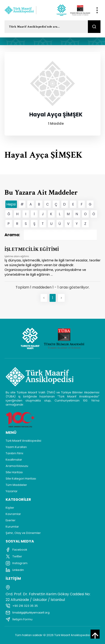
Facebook (16, 550)
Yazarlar (12, 491)
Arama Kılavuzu (17, 466)
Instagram (17, 563)
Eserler (11, 520)
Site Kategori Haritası (21, 479)
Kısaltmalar (14, 460)
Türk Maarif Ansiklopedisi (23, 441)
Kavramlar (13, 514)
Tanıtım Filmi (14, 453)
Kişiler (10, 508)
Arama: (51, 235)
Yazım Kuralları (16, 447)
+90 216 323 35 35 (22, 606)
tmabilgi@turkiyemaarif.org (27, 613)
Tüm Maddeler (16, 485)
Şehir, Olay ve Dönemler (23, 533)
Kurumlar (12, 527)
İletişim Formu (19, 619)
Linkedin (15, 570)
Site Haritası (14, 472)
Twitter (14, 556)
